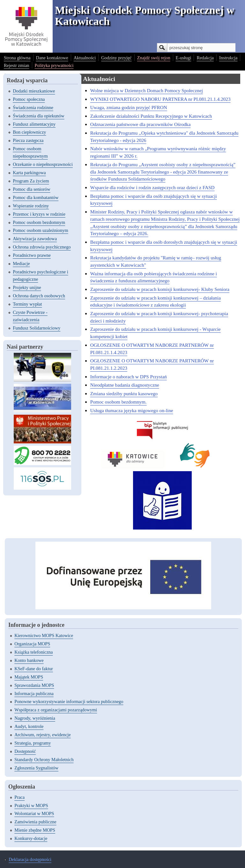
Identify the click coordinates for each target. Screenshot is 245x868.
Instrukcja (228, 58)
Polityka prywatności (54, 65)
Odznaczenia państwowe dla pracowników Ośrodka (141, 124)
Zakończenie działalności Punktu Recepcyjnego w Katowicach (151, 116)
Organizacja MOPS (32, 644)
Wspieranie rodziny (31, 206)
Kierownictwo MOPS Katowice (44, 635)
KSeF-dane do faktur (34, 669)
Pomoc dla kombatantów (36, 197)
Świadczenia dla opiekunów (38, 116)
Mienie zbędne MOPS (35, 830)
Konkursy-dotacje (31, 838)
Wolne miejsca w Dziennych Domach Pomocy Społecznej (147, 90)
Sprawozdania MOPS (34, 685)
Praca (19, 797)
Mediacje (21, 263)
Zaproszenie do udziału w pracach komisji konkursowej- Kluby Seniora (160, 289)
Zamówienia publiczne (35, 822)
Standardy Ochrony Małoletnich (44, 760)
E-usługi (184, 58)
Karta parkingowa (29, 173)
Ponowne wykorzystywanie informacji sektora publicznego (69, 701)
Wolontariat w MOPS (34, 813)
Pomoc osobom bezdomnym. (119, 402)
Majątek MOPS (29, 677)
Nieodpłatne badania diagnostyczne (125, 385)
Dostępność (25, 751)
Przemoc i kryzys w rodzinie (39, 214)
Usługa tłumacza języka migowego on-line (132, 410)
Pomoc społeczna (29, 99)
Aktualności (85, 58)
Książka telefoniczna (33, 652)
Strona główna (17, 58)
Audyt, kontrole (29, 726)
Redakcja (205, 58)
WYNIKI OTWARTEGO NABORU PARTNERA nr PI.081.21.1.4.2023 (160, 99)
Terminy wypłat (27, 304)
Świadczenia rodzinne (33, 108)
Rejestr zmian (17, 65)
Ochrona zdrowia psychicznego (42, 247)
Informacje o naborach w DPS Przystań (129, 377)
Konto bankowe (29, 660)
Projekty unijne (27, 287)
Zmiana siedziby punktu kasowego (124, 393)
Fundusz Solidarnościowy (37, 328)
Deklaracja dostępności (30, 859)
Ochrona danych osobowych (39, 296)
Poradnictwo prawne (32, 255)
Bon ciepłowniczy (29, 132)
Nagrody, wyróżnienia (35, 718)
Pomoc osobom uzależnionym (40, 230)
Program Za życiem (31, 181)
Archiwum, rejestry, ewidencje (42, 735)
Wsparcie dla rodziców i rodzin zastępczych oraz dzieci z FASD (152, 187)
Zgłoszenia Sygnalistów (36, 768)
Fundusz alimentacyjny (34, 124)
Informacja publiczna (34, 694)
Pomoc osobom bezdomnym (39, 222)
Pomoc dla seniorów (32, 189)
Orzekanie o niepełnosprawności (43, 164)
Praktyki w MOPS (31, 805)
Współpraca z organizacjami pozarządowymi (56, 710)
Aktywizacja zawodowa (35, 239)
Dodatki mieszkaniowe (34, 91)
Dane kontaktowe (52, 58)
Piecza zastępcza (28, 140)
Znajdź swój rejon (154, 58)
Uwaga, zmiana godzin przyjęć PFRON (129, 107)
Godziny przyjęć (116, 58)
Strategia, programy (33, 743)
